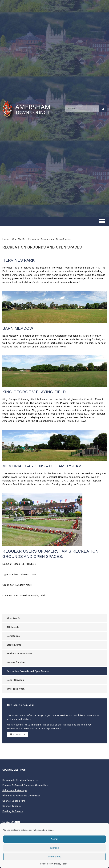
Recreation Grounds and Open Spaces (49, 239)
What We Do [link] (19, 239)
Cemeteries (13, 636)
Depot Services (15, 680)
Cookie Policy (46, 864)
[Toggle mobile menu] (102, 222)
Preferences (54, 857)
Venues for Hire (16, 662)
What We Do (14, 618)
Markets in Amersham (19, 654)
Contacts (18, 734)
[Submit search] (103, 109)
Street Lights (14, 645)
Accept (55, 839)
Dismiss (54, 848)
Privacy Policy (61, 864)
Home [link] (6, 239)
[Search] (82, 109)
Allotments (13, 627)
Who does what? (16, 689)
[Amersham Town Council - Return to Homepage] (28, 108)
